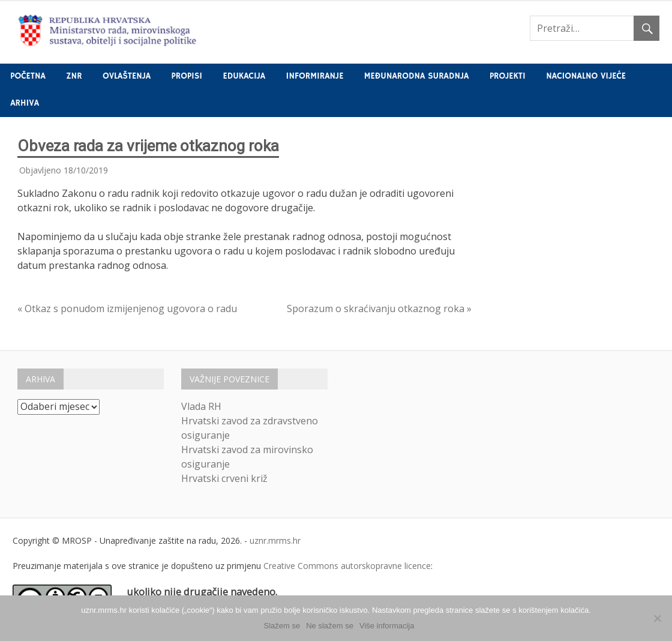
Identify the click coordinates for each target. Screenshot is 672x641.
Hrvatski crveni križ (224, 478)
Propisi (187, 76)
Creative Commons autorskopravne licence (347, 566)
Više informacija (387, 626)
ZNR (74, 76)
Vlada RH (201, 406)
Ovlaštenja (127, 76)
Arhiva (25, 103)
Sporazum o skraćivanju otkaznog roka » (379, 308)
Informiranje (315, 76)
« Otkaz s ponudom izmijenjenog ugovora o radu (127, 308)
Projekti (508, 76)
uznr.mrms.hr (275, 540)
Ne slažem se (330, 626)
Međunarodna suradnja (417, 76)
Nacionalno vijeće (586, 76)
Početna (28, 76)
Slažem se (282, 626)
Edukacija (244, 76)
